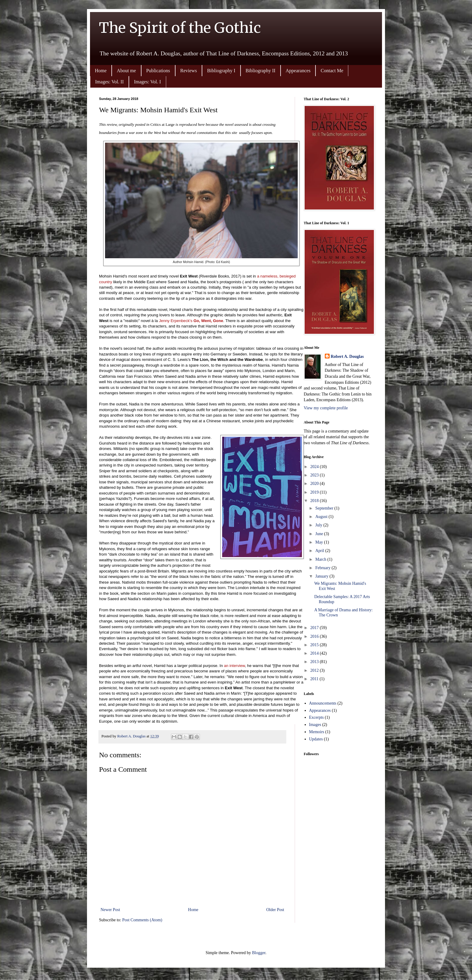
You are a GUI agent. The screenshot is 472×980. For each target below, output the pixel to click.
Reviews (189, 71)
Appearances (298, 71)
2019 (315, 492)
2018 (315, 501)
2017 (315, 628)
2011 (315, 679)
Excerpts (317, 717)
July (319, 525)
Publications (158, 71)
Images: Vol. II (109, 82)
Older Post (275, 910)
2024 (315, 467)
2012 (315, 670)
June (320, 534)
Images (315, 725)
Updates (316, 739)
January (322, 576)
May (320, 542)
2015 (315, 645)
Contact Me (332, 71)
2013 (315, 662)
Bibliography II (261, 71)
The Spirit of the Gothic (180, 28)
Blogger (259, 953)
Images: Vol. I (147, 82)
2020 (315, 484)
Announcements (323, 703)
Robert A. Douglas (347, 357)
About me (126, 71)
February (323, 568)
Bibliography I (221, 71)
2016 (315, 636)
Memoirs (317, 732)
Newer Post (110, 910)
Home (101, 71)
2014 (315, 653)
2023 (315, 475)
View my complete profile (326, 408)
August (322, 517)
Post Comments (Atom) (142, 920)
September (325, 508)
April (320, 551)
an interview (234, 666)
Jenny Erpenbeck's (191, 321)
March (321, 559)
